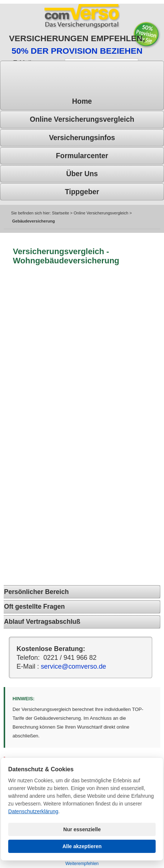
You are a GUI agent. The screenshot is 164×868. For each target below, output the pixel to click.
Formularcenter (82, 156)
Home (82, 101)
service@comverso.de (74, 666)
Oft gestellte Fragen (34, 606)
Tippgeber (82, 192)
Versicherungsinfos (82, 138)
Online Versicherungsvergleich (82, 119)
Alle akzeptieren (82, 846)
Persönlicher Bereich (36, 592)
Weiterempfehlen (82, 864)
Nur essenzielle (82, 829)
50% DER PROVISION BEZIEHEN (77, 51)
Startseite (60, 213)
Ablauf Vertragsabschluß (42, 622)
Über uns (82, 174)
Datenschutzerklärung (33, 811)
